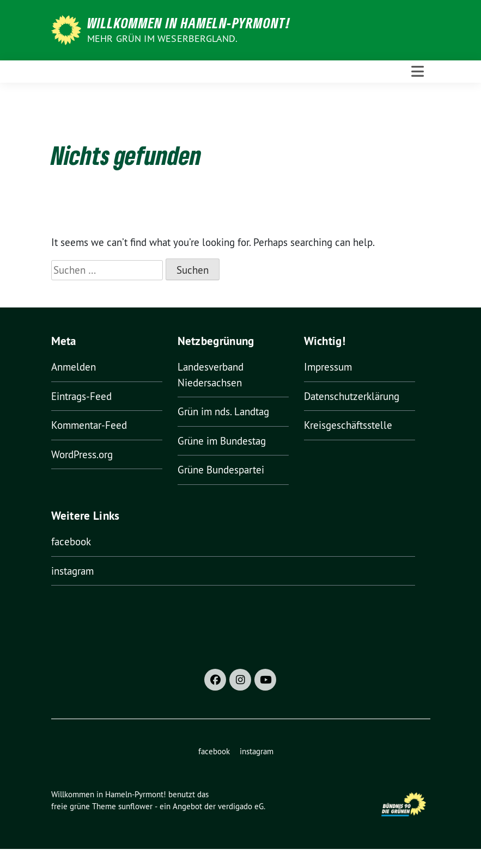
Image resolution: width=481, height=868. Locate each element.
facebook (71, 541)
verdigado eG (241, 806)
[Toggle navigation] (418, 72)
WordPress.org (82, 454)
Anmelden (74, 367)
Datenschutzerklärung (352, 396)
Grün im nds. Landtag (223, 411)
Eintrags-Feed (81, 396)
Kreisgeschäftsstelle (348, 425)
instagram (72, 571)
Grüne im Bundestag (222, 441)
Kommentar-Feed (89, 425)
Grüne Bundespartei (221, 470)
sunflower (135, 806)
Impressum (328, 367)
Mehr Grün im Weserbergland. (162, 38)
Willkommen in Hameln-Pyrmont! (189, 23)
